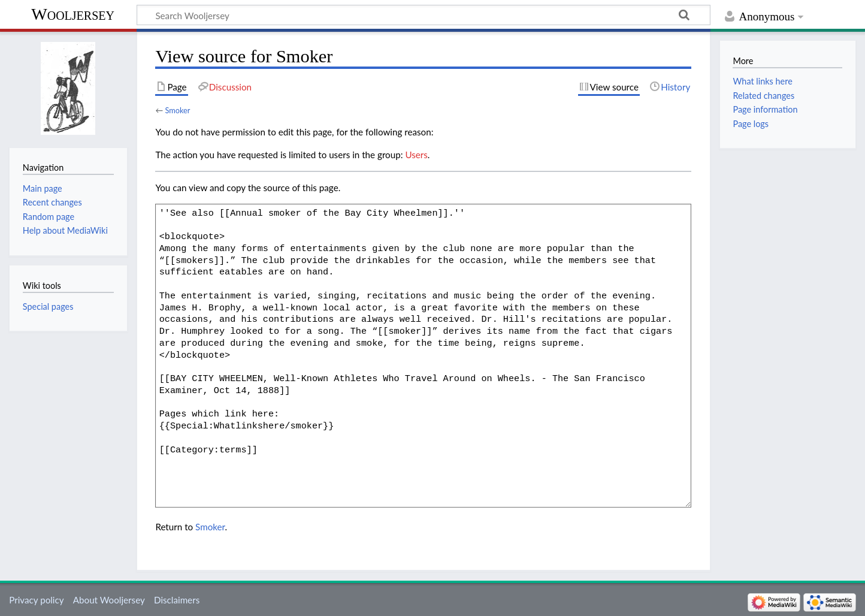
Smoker (177, 110)
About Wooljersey (109, 600)
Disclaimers (177, 600)
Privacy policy (36, 600)
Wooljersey (73, 14)
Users (416, 155)
